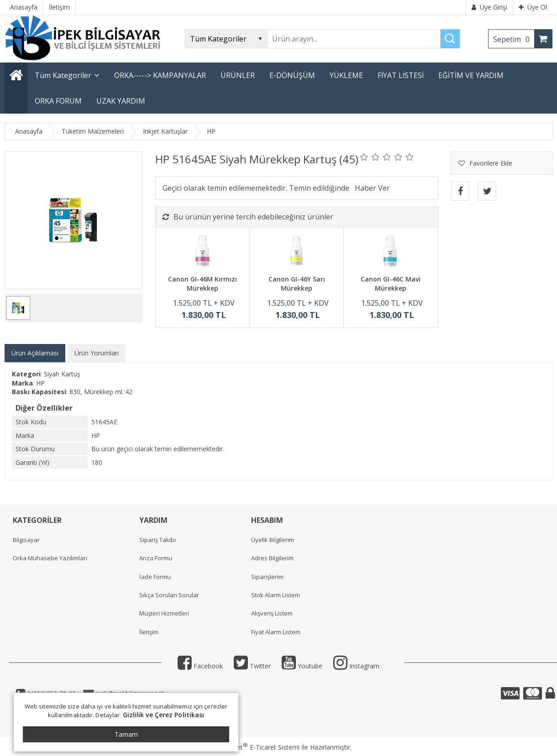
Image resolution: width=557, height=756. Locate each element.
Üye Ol (533, 7)
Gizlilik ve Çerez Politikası (164, 715)
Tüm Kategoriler (63, 75)
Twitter (252, 666)
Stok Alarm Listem (276, 595)
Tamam (126, 734)
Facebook (200, 666)
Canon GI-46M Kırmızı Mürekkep (202, 284)
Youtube (302, 666)
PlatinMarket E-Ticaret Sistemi (252, 747)
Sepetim (514, 39)
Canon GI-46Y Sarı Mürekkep (297, 284)
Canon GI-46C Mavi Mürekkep (391, 284)
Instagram (356, 666)
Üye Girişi (489, 7)
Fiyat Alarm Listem (276, 632)
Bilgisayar (26, 540)
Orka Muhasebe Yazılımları (50, 558)
